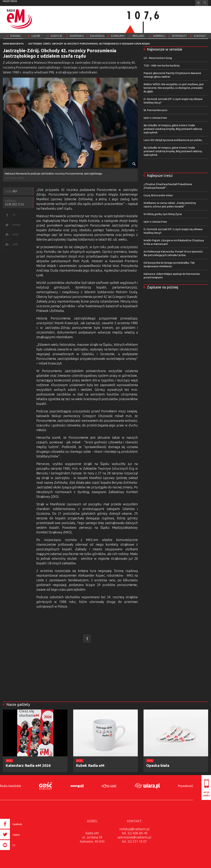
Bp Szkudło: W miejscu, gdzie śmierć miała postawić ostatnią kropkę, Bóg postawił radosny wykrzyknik (173, 129)
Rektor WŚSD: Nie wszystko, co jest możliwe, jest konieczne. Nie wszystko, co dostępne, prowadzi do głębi (174, 88)
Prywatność (186, 786)
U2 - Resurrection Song (158, 58)
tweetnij (16, 225)
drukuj (15, 234)
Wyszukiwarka (205, 3)
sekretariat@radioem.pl (134, 837)
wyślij (15, 244)
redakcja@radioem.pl (134, 829)
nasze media (10, 1)
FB (14, 215)
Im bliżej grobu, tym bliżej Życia (163, 214)
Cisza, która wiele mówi (158, 195)
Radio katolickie (10, 786)
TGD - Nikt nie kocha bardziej (162, 65)
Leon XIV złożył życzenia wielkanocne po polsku (173, 140)
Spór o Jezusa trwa (155, 118)
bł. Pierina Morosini (155, 110)
